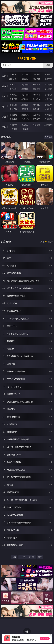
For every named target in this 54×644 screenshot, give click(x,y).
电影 (4, 96)
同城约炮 (13, 125)
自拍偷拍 (25, 85)
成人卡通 (37, 95)
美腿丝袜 (13, 109)
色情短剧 (25, 129)
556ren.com (27, 59)
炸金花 (25, 79)
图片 (4, 107)
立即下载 (45, 638)
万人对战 (37, 74)
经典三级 (25, 99)
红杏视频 (13, 129)
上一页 (23, 557)
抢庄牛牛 (48, 79)
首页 (14, 557)
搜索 (48, 65)
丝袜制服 (25, 89)
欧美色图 (37, 105)
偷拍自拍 (25, 95)
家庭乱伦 (25, 115)
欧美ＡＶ (37, 85)
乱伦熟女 (37, 99)
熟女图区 (37, 109)
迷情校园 (13, 119)
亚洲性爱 (13, 95)
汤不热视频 (48, 125)
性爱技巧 (48, 119)
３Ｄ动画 (48, 85)
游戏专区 (48, 74)
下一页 (31, 557)
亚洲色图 (25, 105)
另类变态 (48, 99)
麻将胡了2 (13, 79)
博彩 (4, 76)
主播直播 (37, 89)
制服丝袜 (13, 99)
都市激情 (13, 115)
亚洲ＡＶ (13, 85)
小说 (4, 117)
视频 (4, 86)
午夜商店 (25, 125)
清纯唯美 (25, 109)
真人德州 (25, 74)
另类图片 (48, 109)
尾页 (40, 557)
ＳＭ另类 (48, 89)
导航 (4, 127)
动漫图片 (48, 105)
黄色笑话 (37, 119)
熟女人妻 (13, 89)
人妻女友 (37, 115)
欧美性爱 (48, 95)
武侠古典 (48, 115)
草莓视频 (37, 125)
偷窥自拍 (13, 105)
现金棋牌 (37, 79)
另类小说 (25, 119)
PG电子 (13, 74)
